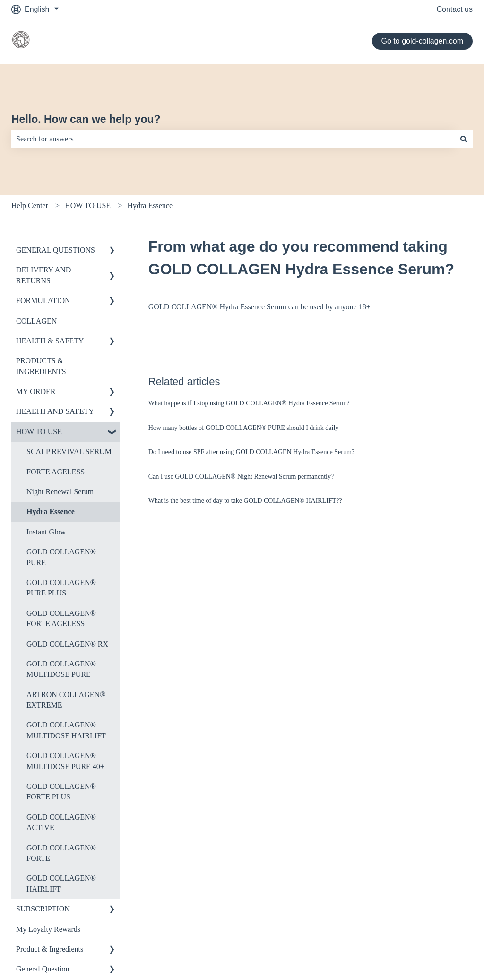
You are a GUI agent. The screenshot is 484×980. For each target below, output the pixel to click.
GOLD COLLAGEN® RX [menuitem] (67, 644)
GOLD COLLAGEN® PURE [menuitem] (61, 557)
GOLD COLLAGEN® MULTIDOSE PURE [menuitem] (61, 669)
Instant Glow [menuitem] (46, 532)
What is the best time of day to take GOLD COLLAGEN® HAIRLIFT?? (245, 501)
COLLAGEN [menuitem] (36, 321)
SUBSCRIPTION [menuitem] (43, 909)
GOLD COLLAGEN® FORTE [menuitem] (61, 853)
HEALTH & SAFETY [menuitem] (50, 341)
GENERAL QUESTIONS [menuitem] (56, 250)
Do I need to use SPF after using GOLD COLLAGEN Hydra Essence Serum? (251, 452)
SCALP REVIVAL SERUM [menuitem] (69, 451)
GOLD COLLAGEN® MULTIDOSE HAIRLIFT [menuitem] (66, 730)
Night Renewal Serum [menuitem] (60, 492)
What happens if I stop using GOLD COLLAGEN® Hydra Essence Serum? (249, 403)
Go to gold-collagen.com (422, 41)
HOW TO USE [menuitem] (39, 432)
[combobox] (233, 139)
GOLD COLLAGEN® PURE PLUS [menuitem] (61, 588)
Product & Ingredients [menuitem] (50, 949)
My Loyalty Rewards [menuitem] (48, 929)
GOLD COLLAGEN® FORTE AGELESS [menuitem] (61, 618)
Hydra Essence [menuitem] (51, 512)
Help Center (30, 206)
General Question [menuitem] (43, 969)
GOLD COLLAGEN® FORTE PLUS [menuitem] (61, 792)
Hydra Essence (150, 206)
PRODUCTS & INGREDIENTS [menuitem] (41, 366)
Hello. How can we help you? (86, 119)
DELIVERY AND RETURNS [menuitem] (43, 275)
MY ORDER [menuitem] (36, 391)
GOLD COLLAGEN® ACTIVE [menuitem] (61, 822)
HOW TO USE (88, 206)
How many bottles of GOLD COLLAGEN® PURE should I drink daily (244, 428)
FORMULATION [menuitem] (43, 301)
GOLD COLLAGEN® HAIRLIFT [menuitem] (61, 883)
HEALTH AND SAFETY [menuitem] (55, 411)
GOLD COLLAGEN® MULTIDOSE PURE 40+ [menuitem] (65, 761)
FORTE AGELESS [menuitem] (56, 472)
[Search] (464, 139)
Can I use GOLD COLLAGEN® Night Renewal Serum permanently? (241, 477)
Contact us (455, 9)
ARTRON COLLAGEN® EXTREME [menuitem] (66, 700)
